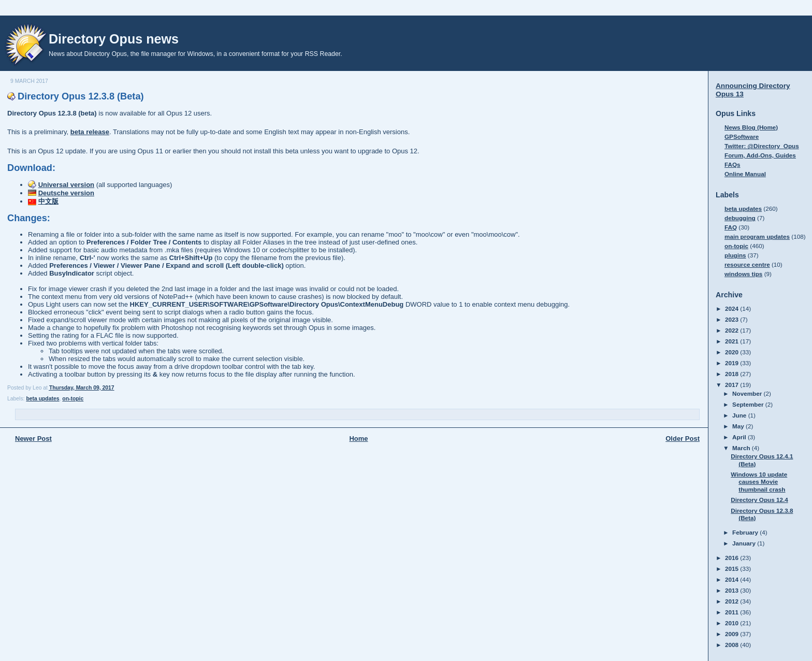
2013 (733, 590)
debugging (740, 218)
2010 (733, 623)
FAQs (733, 164)
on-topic (73, 399)
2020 (733, 352)
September (749, 404)
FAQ (731, 227)
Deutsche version (66, 193)
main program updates (757, 236)
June (740, 415)
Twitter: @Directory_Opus (762, 146)
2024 (733, 308)
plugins (735, 255)
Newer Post (33, 439)
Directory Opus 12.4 (759, 500)
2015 (733, 569)
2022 (733, 330)
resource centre (747, 264)
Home (358, 439)
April (740, 437)
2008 (733, 645)
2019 (733, 363)
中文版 (48, 201)
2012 (733, 601)
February (746, 532)
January (745, 543)
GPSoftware (742, 136)
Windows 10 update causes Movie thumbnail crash (759, 482)
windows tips (743, 274)
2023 (733, 319)
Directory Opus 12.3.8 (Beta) (81, 96)
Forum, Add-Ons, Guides (760, 155)
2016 (733, 558)
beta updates (42, 399)
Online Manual (745, 174)
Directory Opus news (114, 39)
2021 (733, 341)
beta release (90, 132)
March (742, 448)
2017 (733, 385)
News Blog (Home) (751, 127)
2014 (733, 579)
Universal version (66, 185)
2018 (733, 374)
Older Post (683, 439)
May (739, 426)
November (748, 393)
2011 (733, 612)
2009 (733, 634)
